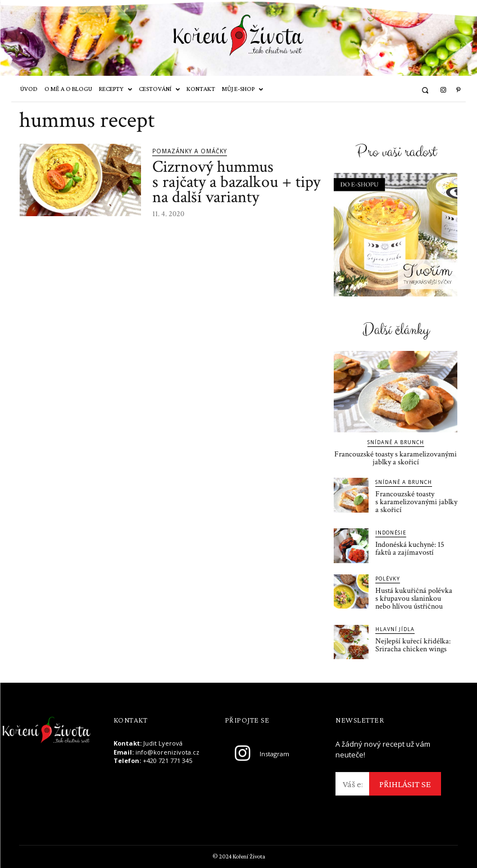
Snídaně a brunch (396, 442)
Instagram (274, 754)
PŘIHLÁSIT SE (405, 784)
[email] (352, 784)
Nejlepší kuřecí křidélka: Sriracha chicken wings (413, 645)
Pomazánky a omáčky (190, 151)
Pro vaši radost (396, 152)
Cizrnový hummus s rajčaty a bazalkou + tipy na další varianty (236, 182)
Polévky (388, 579)
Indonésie (391, 533)
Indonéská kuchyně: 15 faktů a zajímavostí (410, 549)
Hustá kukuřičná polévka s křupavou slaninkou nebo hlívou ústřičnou (414, 599)
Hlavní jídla (395, 629)
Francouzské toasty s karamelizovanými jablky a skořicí (396, 458)
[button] (425, 90)
